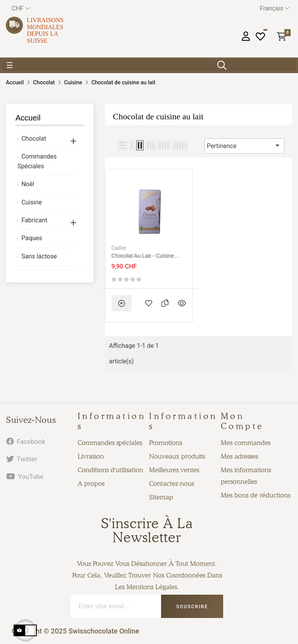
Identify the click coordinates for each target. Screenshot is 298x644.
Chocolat (34, 139)
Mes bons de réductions (256, 495)
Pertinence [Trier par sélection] (244, 145)
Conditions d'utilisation (110, 470)
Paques (32, 238)
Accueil (28, 118)
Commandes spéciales (110, 443)
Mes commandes (246, 443)
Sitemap (161, 497)
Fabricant (34, 220)
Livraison (91, 456)
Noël (28, 184)
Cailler (119, 248)
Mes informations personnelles (246, 476)
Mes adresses (239, 456)
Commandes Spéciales (37, 161)
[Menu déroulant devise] (21, 8)
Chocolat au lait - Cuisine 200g (143, 256)
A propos (91, 483)
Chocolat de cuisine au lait (158, 116)
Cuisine (32, 202)
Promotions (165, 443)
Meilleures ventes (174, 470)
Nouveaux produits (177, 456)
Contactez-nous (172, 483)
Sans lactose (39, 256)
